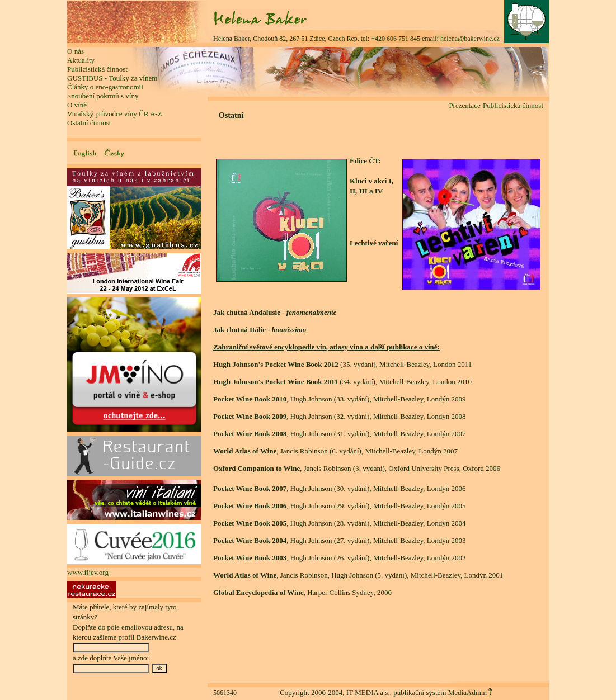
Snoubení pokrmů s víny (103, 96)
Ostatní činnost (89, 123)
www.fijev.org (88, 572)
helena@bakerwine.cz (470, 39)
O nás (76, 51)
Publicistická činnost (97, 69)
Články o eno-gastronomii (105, 87)
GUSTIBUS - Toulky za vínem (112, 78)
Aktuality (81, 60)
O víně (77, 105)
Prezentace (464, 105)
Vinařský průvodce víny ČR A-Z (115, 114)
